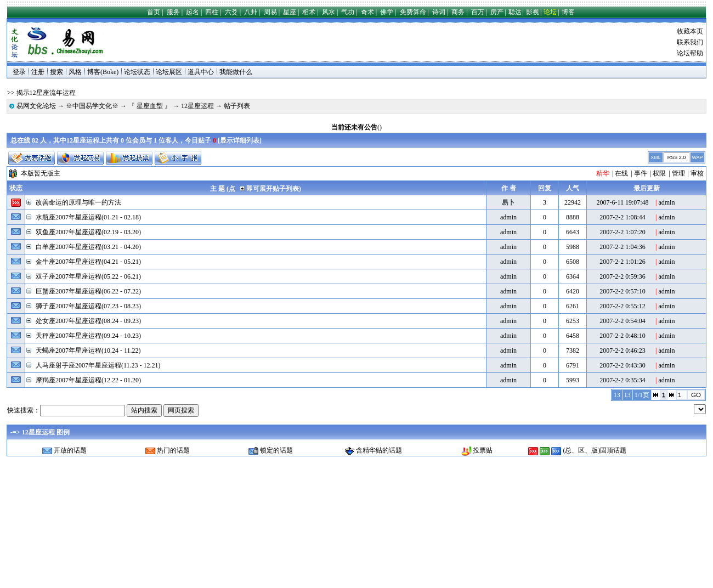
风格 (75, 72)
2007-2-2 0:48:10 (623, 336)
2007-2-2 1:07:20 (623, 232)
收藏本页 (690, 31)
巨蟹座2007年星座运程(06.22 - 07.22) (88, 291)
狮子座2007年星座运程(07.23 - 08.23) (88, 306)
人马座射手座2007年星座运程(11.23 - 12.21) (98, 365)
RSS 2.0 (677, 157)
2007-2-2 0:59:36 (623, 276)
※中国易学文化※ (92, 106)
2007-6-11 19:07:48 (622, 202)
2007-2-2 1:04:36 (623, 247)
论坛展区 (169, 72)
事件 (641, 173)
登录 (19, 72)
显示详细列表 (240, 140)
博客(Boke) (103, 72)
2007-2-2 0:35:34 (623, 380)
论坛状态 (137, 72)
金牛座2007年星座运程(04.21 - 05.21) (88, 262)
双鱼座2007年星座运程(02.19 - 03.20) (88, 232)
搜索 (56, 72)
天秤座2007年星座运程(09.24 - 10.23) (88, 336)
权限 (659, 173)
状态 (16, 188)
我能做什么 (236, 72)
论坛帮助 (690, 53)
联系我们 (690, 42)
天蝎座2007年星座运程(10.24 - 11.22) (88, 350)
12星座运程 (197, 106)
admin (666, 202)
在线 (621, 173)
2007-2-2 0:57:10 (623, 291)
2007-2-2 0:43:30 (623, 365)
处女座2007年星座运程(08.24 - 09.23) (88, 321)
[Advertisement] (311, 42)
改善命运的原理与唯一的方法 (78, 202)
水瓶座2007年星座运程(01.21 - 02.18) (88, 217)
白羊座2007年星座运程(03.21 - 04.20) (88, 247)
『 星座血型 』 (150, 106)
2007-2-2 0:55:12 (623, 306)
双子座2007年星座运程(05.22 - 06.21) (88, 276)
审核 (697, 173)
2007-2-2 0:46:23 (623, 350)
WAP (697, 157)
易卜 (508, 202)
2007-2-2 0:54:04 (623, 321)
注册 (38, 72)
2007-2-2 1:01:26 (623, 262)
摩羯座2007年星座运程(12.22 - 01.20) (88, 380)
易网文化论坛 (36, 106)
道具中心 (201, 72)
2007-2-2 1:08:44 (623, 217)
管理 (678, 173)
